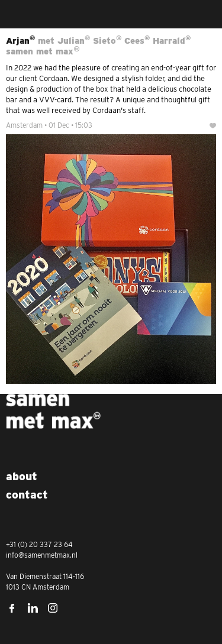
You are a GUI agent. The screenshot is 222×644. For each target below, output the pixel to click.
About (22, 476)
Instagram (53, 608)
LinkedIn (33, 608)
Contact (27, 495)
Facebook (12, 608)
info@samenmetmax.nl (42, 555)
